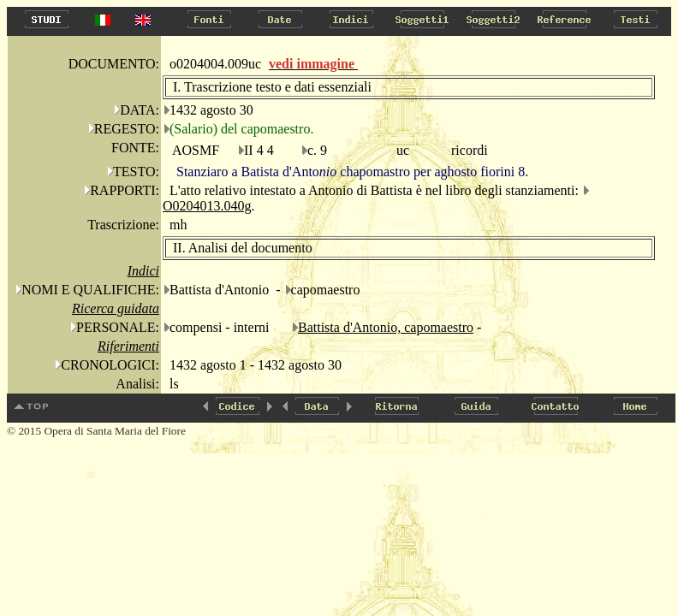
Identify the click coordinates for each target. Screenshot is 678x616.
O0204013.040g (207, 206)
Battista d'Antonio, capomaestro (386, 327)
